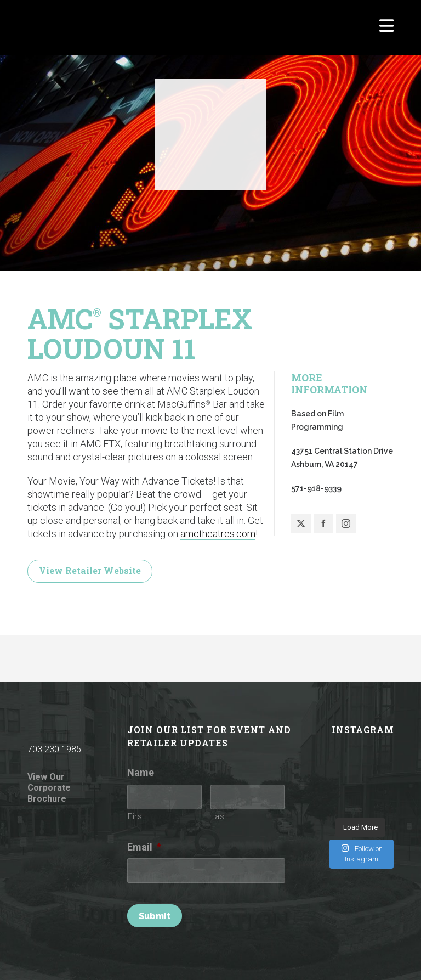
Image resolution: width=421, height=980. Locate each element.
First (136, 816)
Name (141, 772)
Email (144, 847)
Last (220, 816)
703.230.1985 (54, 749)
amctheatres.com (218, 534)
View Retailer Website (90, 570)
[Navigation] (386, 27)
